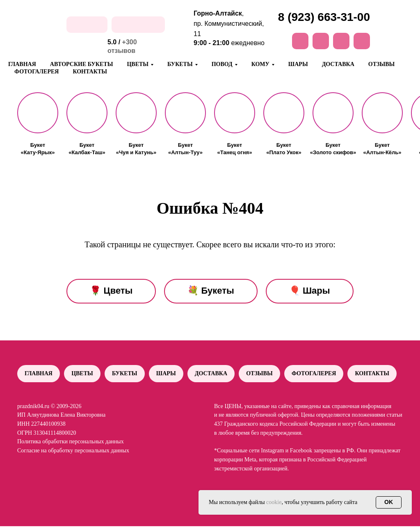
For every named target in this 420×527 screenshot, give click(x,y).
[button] (38, 113)
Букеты (126, 374)
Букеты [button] (180, 64)
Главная (22, 64)
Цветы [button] (138, 64)
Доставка (338, 64)
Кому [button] (260, 64)
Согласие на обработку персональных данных (73, 451)
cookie (274, 502)
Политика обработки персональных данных (71, 442)
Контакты (90, 72)
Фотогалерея (37, 72)
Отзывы (381, 64)
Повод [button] (222, 64)
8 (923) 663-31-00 (324, 17)
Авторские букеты (82, 64)
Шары (298, 64)
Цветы (83, 374)
